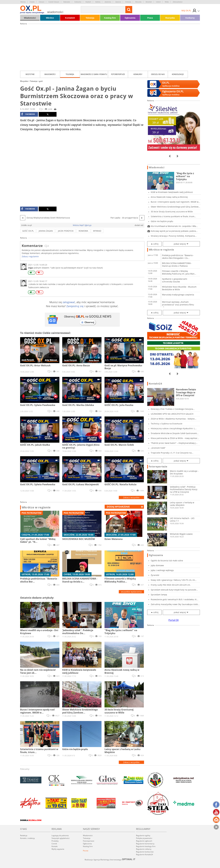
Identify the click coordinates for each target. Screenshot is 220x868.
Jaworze (118, 2)
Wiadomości (30, 18)
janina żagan (46, 231)
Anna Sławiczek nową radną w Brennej (169, 197)
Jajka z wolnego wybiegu (162, 570)
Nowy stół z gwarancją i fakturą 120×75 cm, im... (174, 580)
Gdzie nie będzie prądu (162, 221)
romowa (83, 231)
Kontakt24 (70, 18)
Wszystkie (30, 74)
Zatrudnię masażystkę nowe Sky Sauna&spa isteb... (175, 604)
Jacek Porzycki (66, 231)
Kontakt (55, 846)
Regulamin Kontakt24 (144, 854)
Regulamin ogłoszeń (144, 841)
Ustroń (158, 2)
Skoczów (138, 2)
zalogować (69, 302)
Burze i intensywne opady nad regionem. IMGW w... (175, 202)
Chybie (32, 2)
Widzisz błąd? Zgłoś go (82, 225)
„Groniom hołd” (158, 448)
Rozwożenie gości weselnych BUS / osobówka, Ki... (175, 599)
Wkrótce (50, 18)
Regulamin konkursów (145, 852)
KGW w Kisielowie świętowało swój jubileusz (172, 192)
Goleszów (78, 2)
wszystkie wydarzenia (131, 592)
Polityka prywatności (144, 838)
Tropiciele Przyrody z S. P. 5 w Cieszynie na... (172, 453)
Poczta (86, 851)
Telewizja (90, 18)
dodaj (118, 507)
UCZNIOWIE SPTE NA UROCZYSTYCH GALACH (172, 414)
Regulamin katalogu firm (146, 846)
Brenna (23, 2)
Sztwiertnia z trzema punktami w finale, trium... (173, 216)
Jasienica (108, 2)
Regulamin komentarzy (145, 844)
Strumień (149, 2)
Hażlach (88, 2)
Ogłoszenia (130, 18)
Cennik (54, 844)
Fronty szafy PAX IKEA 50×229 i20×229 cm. (171, 585)
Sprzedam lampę (159, 595)
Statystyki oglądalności (61, 838)
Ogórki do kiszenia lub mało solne (167, 561)
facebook (28, 114)
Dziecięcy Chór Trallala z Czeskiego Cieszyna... (173, 409)
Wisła (167, 2)
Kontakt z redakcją (27, 838)
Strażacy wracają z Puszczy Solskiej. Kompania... (174, 236)
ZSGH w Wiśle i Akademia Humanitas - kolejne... (174, 419)
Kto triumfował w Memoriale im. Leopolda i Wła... (174, 226)
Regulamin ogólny (143, 835)
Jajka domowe (157, 565)
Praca (150, 18)
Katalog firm (110, 18)
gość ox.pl (28, 231)
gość (41, 81)
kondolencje (178, 74)
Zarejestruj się (75, 306)
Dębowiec (67, 2)
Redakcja (24, 835)
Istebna (98, 2)
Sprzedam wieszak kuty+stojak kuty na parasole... (174, 590)
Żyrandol (155, 575)
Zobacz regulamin (30, 256)
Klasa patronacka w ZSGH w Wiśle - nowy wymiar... (175, 438)
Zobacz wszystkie (131, 497)
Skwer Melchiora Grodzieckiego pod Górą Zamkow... (175, 207)
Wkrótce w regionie (36, 507)
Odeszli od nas (158, 74)
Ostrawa (128, 2)
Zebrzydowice (178, 2)
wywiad (97, 231)
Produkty (55, 841)
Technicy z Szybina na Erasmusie (167, 424)
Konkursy (190, 18)
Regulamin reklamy (144, 849)
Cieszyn (41, 2)
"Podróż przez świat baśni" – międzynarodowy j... (174, 443)
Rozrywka (170, 18)
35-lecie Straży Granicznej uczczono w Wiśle (172, 212)
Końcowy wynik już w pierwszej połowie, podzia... (174, 231)
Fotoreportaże (118, 74)
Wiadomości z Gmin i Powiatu (94, 74)
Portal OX (174, 620)
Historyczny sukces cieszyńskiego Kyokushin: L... (174, 428)
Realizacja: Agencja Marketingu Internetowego (110, 860)
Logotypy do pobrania (60, 835)
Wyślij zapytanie (58, 849)
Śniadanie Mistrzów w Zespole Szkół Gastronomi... (175, 433)
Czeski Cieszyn (54, 2)
